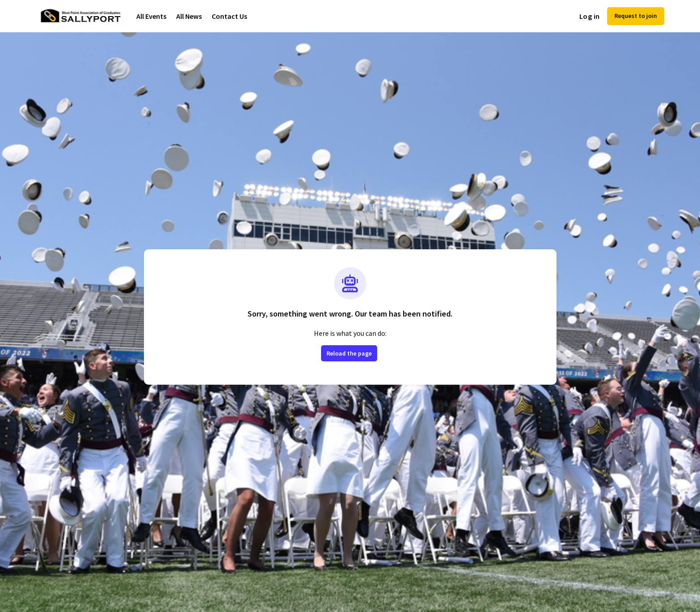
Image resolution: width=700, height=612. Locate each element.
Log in (589, 16)
